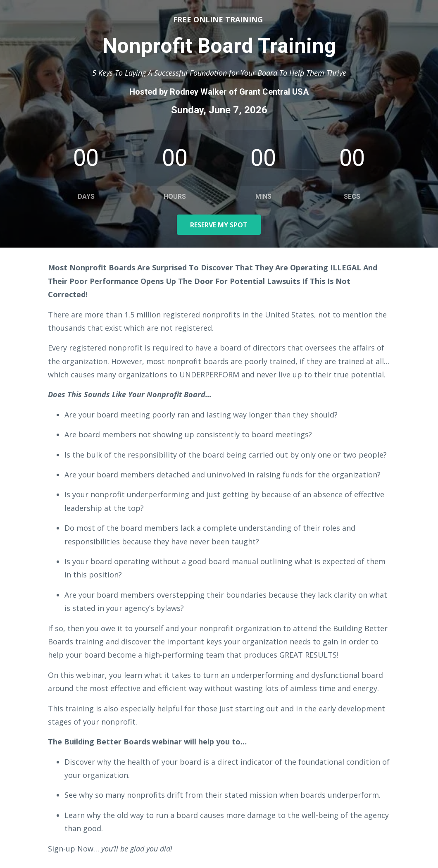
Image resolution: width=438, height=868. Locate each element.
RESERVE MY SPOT (219, 225)
